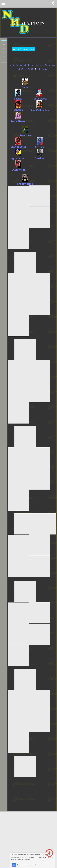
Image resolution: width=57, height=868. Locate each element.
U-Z (45, 69)
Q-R (31, 69)
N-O (20, 69)
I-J (41, 65)
